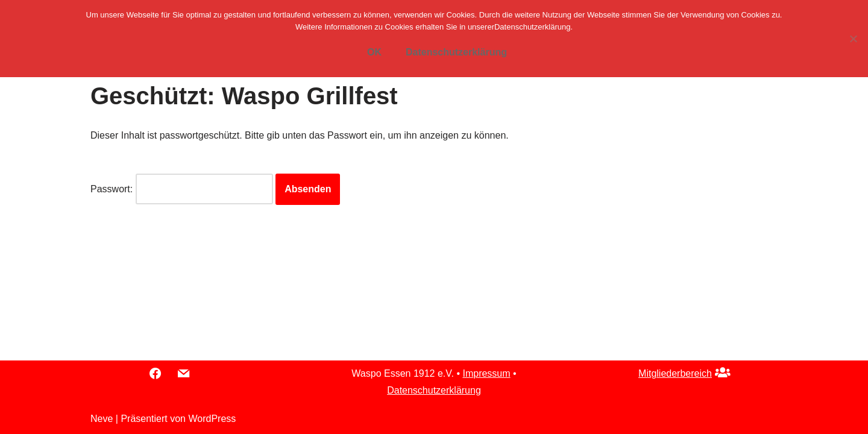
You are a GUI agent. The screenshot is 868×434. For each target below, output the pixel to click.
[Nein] (853, 39)
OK (374, 52)
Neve (102, 419)
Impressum (486, 373)
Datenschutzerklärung (434, 390)
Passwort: (182, 189)
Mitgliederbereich (675, 373)
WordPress (212, 419)
